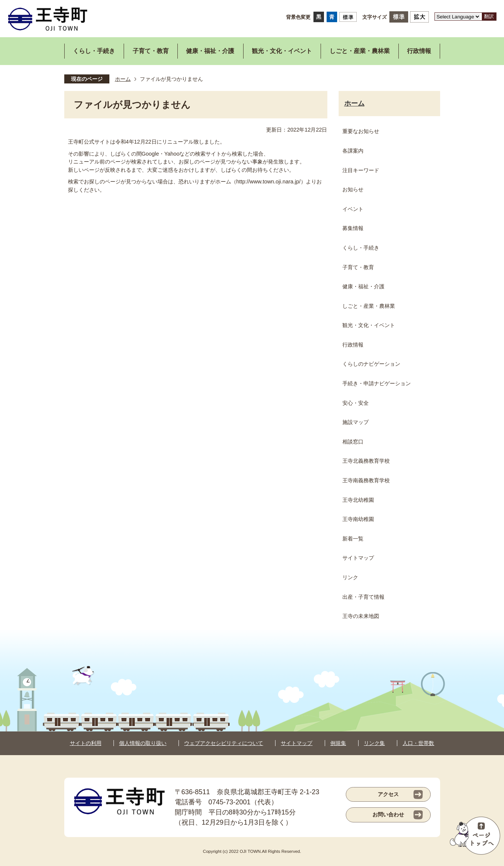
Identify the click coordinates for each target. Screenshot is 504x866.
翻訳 (489, 16)
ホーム (123, 79)
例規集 (338, 743)
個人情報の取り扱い (143, 743)
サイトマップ (297, 743)
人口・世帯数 (418, 743)
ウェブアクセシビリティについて (224, 743)
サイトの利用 (86, 743)
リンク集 (374, 743)
